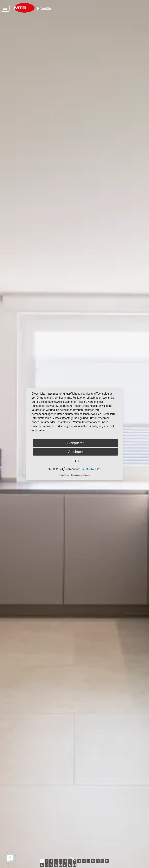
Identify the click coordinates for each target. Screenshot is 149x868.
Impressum (64, 475)
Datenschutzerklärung (80, 475)
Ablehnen (75, 451)
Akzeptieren (76, 443)
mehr (75, 460)
